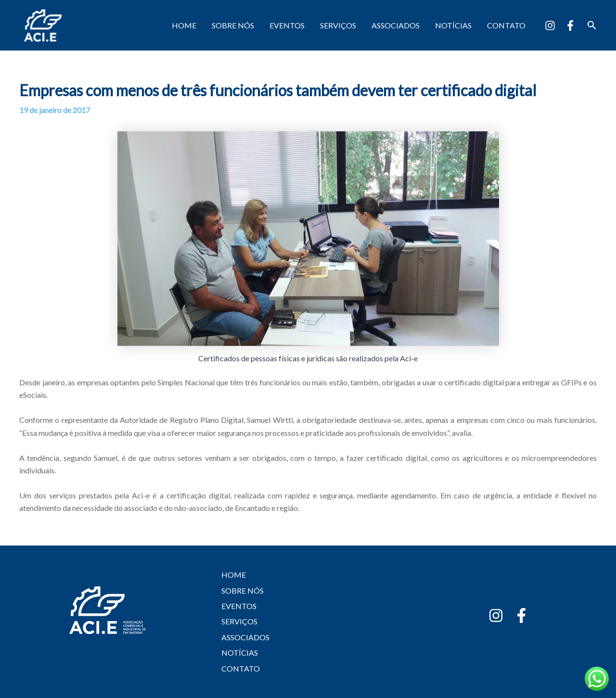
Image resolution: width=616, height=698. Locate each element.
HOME (184, 25)
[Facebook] (570, 25)
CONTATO (506, 25)
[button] (592, 25)
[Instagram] (550, 25)
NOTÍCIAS (453, 25)
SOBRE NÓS (233, 25)
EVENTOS (287, 25)
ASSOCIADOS (396, 25)
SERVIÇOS (338, 25)
